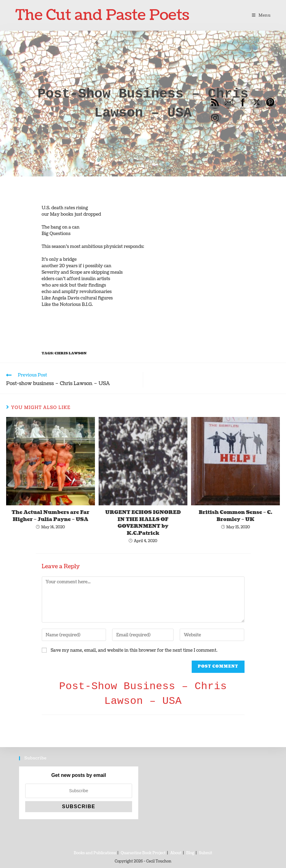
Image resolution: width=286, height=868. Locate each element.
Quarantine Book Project (143, 853)
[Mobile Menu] (261, 15)
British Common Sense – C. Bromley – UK (235, 516)
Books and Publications (95, 853)
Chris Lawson (70, 353)
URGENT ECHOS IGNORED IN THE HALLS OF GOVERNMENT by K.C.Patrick (143, 523)
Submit (206, 853)
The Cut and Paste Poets (102, 15)
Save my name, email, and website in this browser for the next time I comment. (134, 650)
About (176, 853)
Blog (190, 853)
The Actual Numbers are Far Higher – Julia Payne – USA (51, 516)
